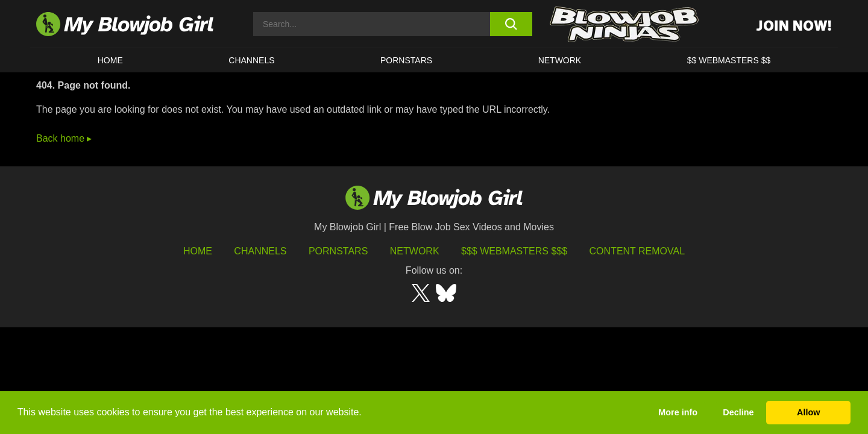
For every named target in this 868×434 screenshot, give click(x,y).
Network (560, 60)
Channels (260, 251)
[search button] (511, 24)
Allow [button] (808, 412)
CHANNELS (251, 60)
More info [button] (678, 412)
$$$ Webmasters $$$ (514, 251)
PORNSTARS (406, 60)
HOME (110, 60)
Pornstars (338, 251)
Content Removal (637, 251)
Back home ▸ (64, 138)
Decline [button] (738, 412)
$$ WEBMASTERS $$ (729, 60)
